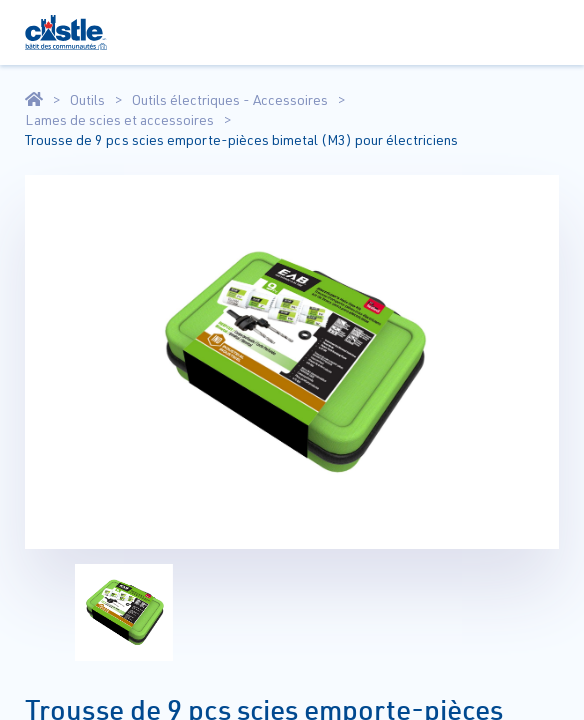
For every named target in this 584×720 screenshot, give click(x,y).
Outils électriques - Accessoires (230, 100)
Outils (87, 100)
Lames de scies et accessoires (119, 120)
